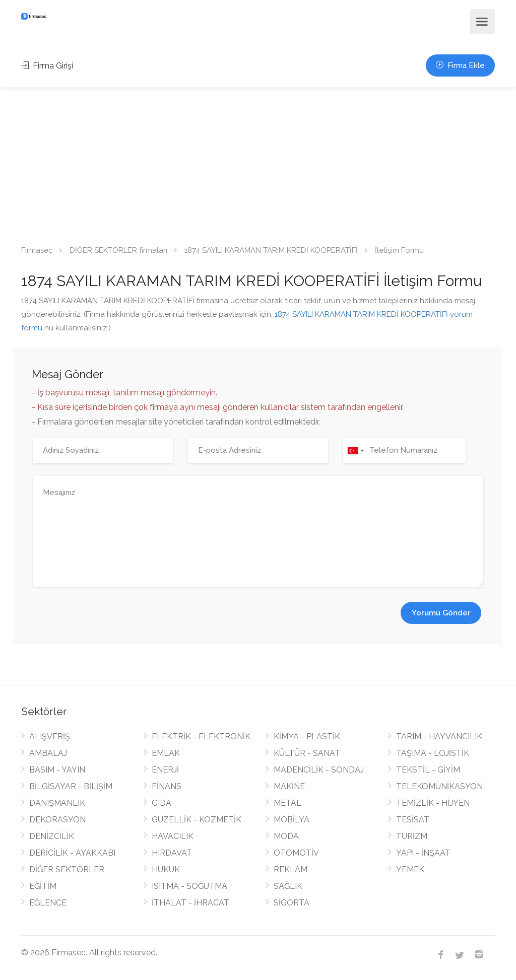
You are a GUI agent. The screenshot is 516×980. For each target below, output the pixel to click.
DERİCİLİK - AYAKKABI (72, 853)
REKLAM (291, 869)
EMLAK (166, 753)
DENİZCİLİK (52, 836)
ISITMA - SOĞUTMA (189, 886)
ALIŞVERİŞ (50, 737)
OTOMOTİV (296, 853)
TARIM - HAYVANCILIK (439, 737)
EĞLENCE (48, 903)
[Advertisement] (258, 163)
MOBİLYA (292, 820)
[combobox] (355, 450)
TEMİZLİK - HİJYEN (433, 803)
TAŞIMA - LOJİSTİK (433, 753)
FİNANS (167, 786)
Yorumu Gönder (441, 613)
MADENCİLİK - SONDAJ (319, 770)
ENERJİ (165, 770)
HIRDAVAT (172, 853)
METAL (287, 803)
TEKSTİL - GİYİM (428, 770)
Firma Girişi (47, 66)
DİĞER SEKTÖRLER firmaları (118, 250)
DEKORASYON (57, 820)
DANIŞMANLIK (57, 803)
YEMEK (410, 869)
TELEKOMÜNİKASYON (439, 786)
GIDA (162, 803)
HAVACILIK (173, 836)
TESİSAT (413, 820)
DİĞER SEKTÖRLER (67, 869)
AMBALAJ (48, 753)
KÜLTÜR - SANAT (307, 753)
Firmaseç (37, 250)
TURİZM (412, 836)
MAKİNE (289, 786)
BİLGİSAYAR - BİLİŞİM (71, 786)
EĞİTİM (43, 886)
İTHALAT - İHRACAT (190, 903)
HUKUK (166, 869)
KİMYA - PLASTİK (307, 737)
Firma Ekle (460, 65)
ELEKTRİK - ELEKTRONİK (201, 737)
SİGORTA (292, 903)
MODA (286, 836)
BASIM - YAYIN (57, 770)
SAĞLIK (288, 886)
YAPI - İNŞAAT (423, 853)
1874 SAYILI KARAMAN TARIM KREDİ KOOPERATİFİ (271, 250)
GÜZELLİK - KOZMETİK (197, 820)
